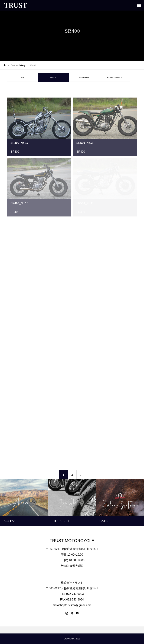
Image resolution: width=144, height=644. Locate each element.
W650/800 (84, 78)
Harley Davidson (114, 78)
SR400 (15, 152)
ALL (22, 78)
